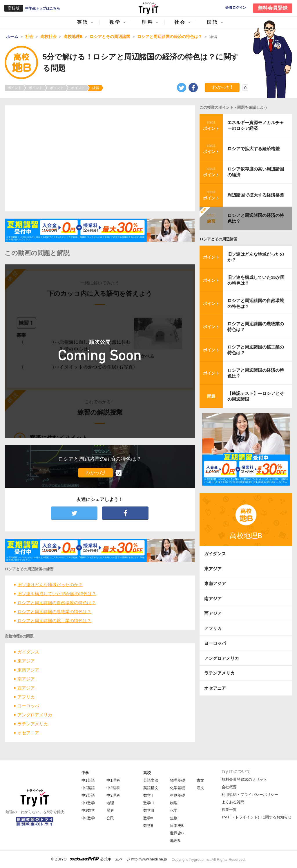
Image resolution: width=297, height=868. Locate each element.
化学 (174, 810)
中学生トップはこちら (43, 8)
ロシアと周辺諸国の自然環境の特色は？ (57, 603)
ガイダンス (28, 652)
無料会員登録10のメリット (244, 779)
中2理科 (113, 788)
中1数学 (88, 803)
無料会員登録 (273, 8)
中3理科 (113, 795)
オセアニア (28, 733)
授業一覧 (229, 810)
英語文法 (151, 780)
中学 (85, 773)
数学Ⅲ (149, 810)
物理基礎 (178, 780)
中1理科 (113, 780)
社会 (180, 22)
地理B (175, 841)
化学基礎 (178, 788)
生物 (174, 818)
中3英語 (88, 795)
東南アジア (28, 670)
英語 (83, 22)
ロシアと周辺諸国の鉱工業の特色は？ (54, 621)
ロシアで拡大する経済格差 (253, 149)
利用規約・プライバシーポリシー (250, 795)
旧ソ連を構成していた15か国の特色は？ (57, 594)
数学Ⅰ (149, 795)
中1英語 (88, 780)
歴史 (110, 810)
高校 (147, 773)
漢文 (200, 788)
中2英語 (88, 788)
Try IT (148, 8)
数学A (148, 818)
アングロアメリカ (35, 715)
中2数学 (88, 810)
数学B (148, 826)
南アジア (26, 679)
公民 (110, 818)
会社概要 (229, 787)
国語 (213, 22)
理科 (148, 22)
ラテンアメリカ (33, 724)
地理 (110, 803)
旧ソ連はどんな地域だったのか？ (50, 585)
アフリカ (26, 697)
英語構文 (151, 788)
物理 (174, 803)
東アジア (26, 661)
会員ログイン (236, 8)
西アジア (26, 688)
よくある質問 (233, 802)
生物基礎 (178, 795)
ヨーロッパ (28, 706)
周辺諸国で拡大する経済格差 (256, 195)
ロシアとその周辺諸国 (218, 239)
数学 (115, 22)
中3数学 (88, 818)
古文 (200, 780)
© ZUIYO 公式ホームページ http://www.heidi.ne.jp (109, 859)
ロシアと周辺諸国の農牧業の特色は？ (54, 612)
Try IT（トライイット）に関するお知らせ (257, 817)
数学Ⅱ (149, 803)
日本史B (177, 826)
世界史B (177, 833)
